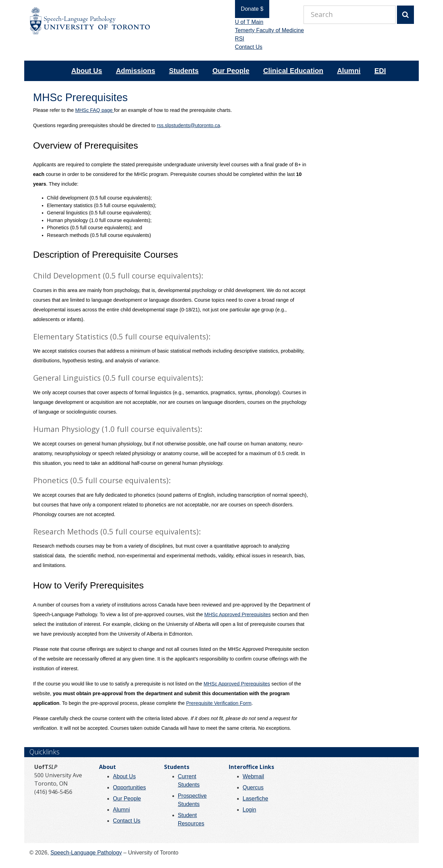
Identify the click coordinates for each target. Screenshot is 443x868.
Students (184, 71)
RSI (236, 39)
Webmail (253, 776)
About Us (87, 71)
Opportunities (129, 787)
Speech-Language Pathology (86, 853)
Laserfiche (255, 799)
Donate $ (248, 9)
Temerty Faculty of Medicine (265, 30)
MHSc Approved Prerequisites (237, 614)
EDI (380, 71)
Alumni (349, 71)
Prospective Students (192, 800)
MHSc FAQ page (94, 110)
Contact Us (245, 47)
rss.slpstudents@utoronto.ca (188, 125)
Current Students (189, 781)
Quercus (253, 787)
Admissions (135, 71)
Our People (231, 71)
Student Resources (191, 819)
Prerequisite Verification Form (219, 703)
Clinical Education (293, 71)
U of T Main (245, 22)
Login (249, 810)
